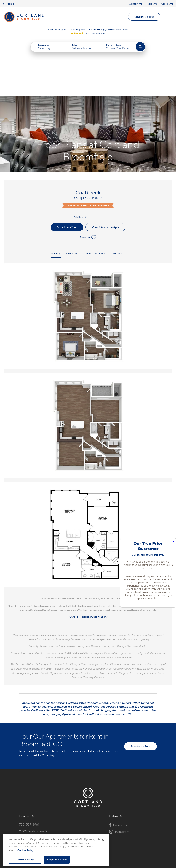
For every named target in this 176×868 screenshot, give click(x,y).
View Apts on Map (96, 196)
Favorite (88, 180)
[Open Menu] (169, 17)
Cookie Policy (26, 850)
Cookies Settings (25, 859)
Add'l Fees (81, 159)
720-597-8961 (29, 767)
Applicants (167, 4)
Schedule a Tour (144, 17)
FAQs (72, 559)
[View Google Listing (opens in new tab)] (88, 34)
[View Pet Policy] (51, 787)
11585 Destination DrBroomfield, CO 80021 (35, 776)
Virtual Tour (73, 196)
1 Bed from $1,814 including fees (67, 30)
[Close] (103, 840)
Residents (151, 4)
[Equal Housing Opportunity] (21, 787)
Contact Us (136, 4)
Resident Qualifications (94, 559)
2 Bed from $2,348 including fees (108, 30)
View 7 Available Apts (105, 169)
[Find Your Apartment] (140, 47)
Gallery (56, 196)
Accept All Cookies (57, 859)
